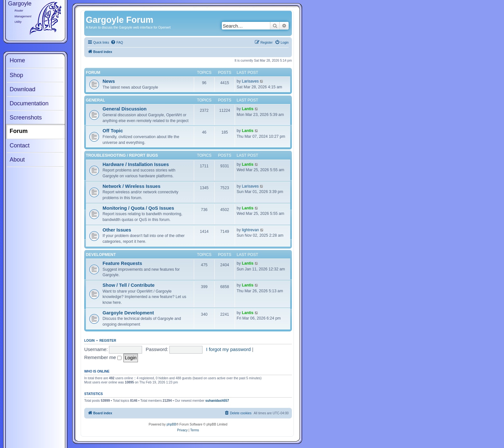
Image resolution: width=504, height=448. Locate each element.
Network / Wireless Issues (131, 186)
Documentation (29, 103)
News (109, 81)
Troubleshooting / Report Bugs (122, 155)
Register (108, 341)
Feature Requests (122, 263)
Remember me (103, 357)
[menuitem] (117, 43)
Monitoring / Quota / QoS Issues (138, 208)
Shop (16, 75)
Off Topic (113, 131)
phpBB (171, 424)
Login (89, 341)
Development (101, 255)
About (17, 160)
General (95, 100)
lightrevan (251, 230)
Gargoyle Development (128, 313)
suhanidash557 (217, 401)
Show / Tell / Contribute (129, 285)
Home (17, 60)
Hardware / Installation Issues (136, 164)
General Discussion (125, 109)
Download (22, 89)
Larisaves (250, 81)
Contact (20, 145)
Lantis (248, 109)
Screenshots (26, 118)
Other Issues (117, 230)
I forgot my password (228, 349)
